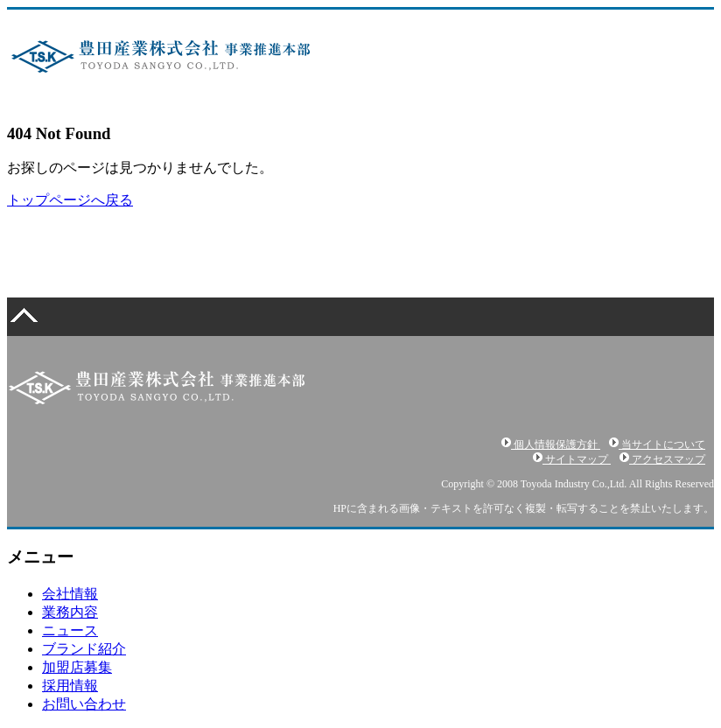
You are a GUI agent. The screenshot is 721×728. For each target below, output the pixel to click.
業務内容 (70, 612)
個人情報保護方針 (551, 444)
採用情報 (70, 686)
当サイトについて (657, 444)
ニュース (70, 630)
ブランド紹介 (84, 649)
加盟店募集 (77, 667)
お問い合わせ (84, 704)
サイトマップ (572, 459)
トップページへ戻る (70, 200)
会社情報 (70, 594)
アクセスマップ (662, 459)
